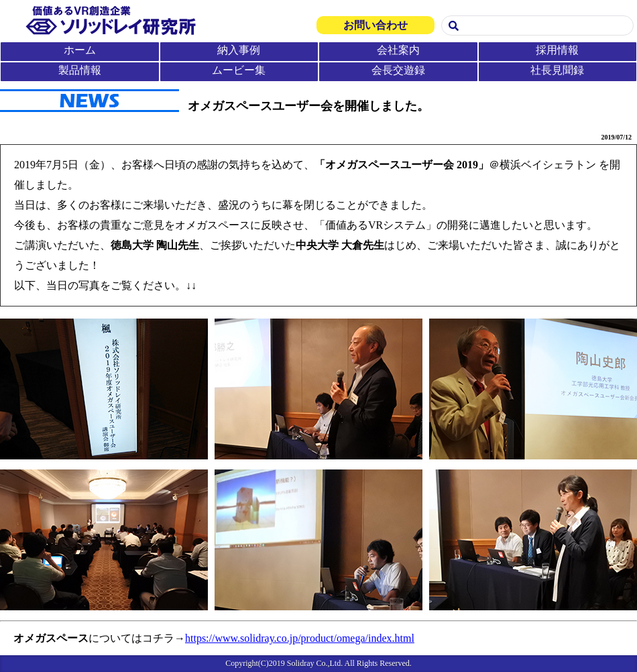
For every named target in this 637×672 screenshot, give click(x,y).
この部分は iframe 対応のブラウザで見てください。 (318, 41)
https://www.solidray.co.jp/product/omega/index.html (300, 638)
